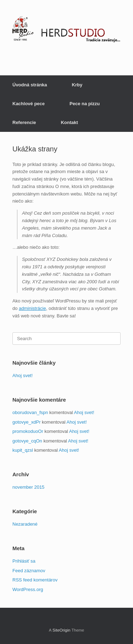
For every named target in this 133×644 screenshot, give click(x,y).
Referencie (24, 122)
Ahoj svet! (23, 375)
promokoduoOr (28, 431)
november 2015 (28, 487)
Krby (77, 85)
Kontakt (69, 122)
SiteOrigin (62, 630)
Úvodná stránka (30, 85)
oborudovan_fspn (30, 412)
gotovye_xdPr (27, 422)
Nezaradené (25, 524)
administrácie (32, 308)
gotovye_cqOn (27, 441)
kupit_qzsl (23, 450)
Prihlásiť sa (24, 561)
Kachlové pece (29, 104)
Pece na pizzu (85, 104)
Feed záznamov (29, 571)
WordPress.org (28, 589)
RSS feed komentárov (35, 580)
